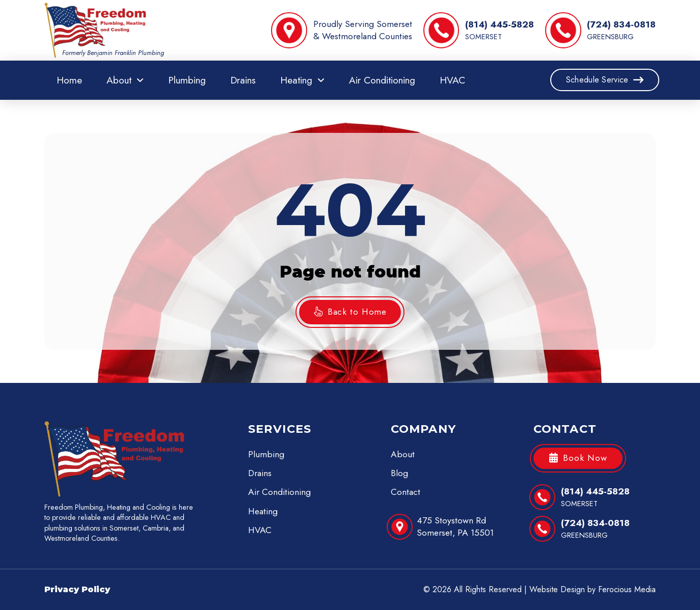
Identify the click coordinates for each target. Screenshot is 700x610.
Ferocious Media (627, 589)
